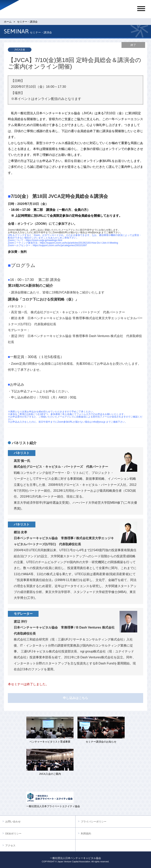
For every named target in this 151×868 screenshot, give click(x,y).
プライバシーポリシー (94, 822)
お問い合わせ (13, 822)
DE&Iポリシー (13, 834)
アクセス (10, 846)
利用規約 (86, 834)
